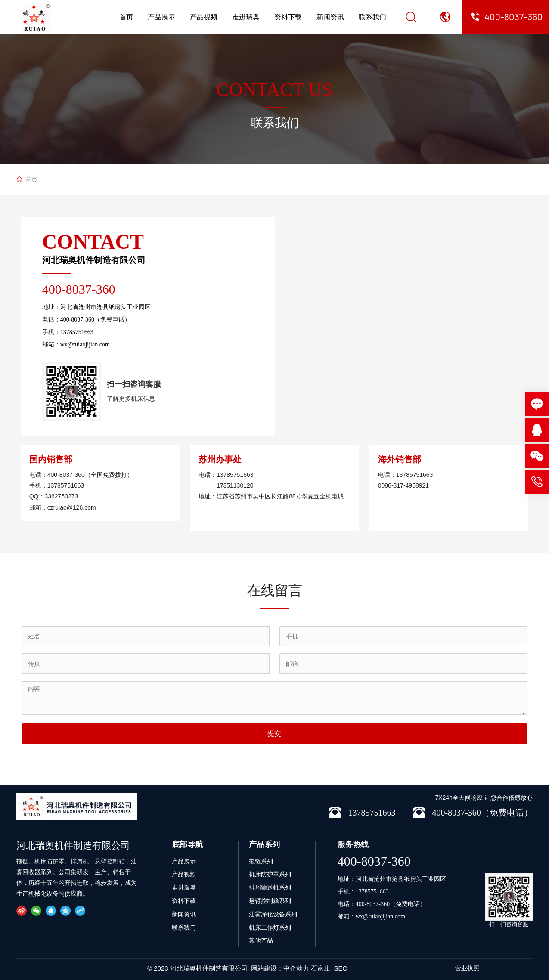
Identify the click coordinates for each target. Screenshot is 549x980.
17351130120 (235, 485)
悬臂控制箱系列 (270, 901)
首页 (126, 17)
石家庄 (321, 968)
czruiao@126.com (72, 507)
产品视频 (204, 17)
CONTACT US (274, 90)
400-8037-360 (79, 289)
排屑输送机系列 (270, 887)
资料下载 (288, 17)
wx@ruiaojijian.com (85, 345)
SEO (341, 968)
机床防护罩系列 (270, 874)
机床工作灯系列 (270, 927)
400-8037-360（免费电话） (95, 320)
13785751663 (77, 332)
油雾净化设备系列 (273, 914)
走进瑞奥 (246, 17)
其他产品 (261, 940)
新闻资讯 (330, 17)
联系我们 (372, 17)
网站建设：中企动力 (280, 968)
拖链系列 (261, 861)
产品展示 (161, 17)
